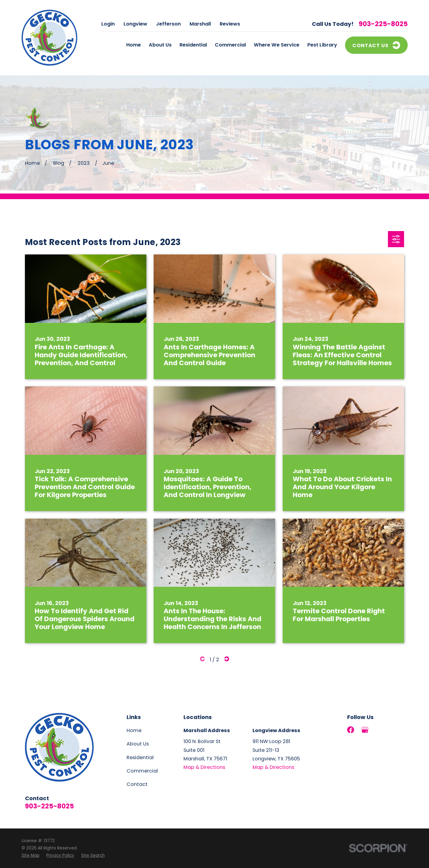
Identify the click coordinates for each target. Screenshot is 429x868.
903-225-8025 (383, 24)
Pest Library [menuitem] (322, 45)
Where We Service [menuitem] (277, 45)
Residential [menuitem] (193, 45)
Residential (140, 757)
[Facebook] (351, 730)
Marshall (200, 24)
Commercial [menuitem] (230, 45)
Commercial (142, 771)
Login (108, 24)
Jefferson (168, 24)
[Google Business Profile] (365, 730)
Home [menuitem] (134, 45)
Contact (137, 784)
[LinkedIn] (380, 730)
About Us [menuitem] (160, 45)
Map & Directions (204, 767)
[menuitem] (31, 856)
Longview (135, 24)
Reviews (230, 24)
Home (134, 730)
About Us (138, 744)
